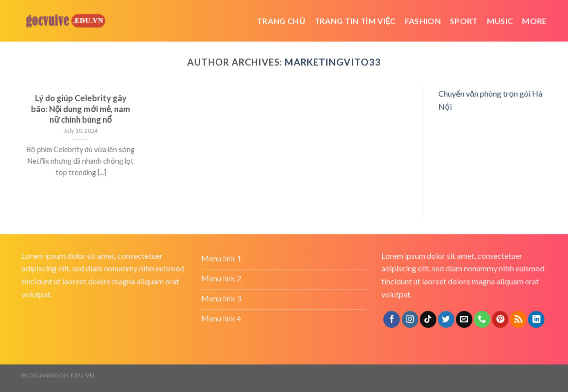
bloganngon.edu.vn (58, 375)
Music (500, 21)
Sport (464, 21)
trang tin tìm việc (355, 21)
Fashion (423, 21)
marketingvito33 (333, 62)
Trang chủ (281, 21)
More (534, 21)
